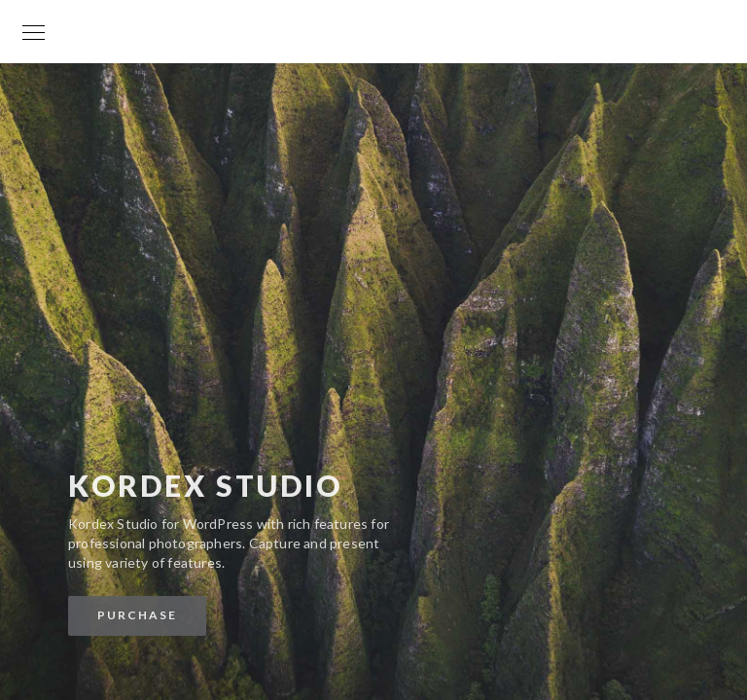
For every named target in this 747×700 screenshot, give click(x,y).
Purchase (137, 615)
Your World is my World (373, 13)
